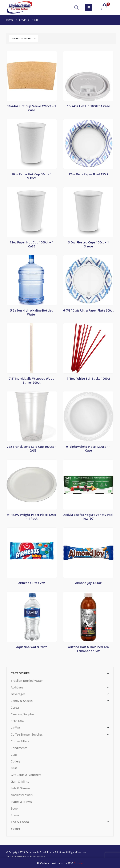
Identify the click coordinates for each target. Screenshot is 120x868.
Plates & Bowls (21, 802)
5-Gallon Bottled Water (27, 681)
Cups (14, 755)
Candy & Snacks (22, 701)
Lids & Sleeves (21, 788)
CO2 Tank (17, 721)
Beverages (18, 694)
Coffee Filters (20, 741)
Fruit (14, 768)
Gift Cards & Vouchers (26, 775)
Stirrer (15, 815)
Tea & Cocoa (20, 822)
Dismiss (79, 863)
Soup (14, 808)
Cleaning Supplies (23, 714)
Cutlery (16, 761)
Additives (17, 687)
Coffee (15, 728)
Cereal (15, 707)
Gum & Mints (20, 781)
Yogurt (15, 829)
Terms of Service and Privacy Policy (25, 856)
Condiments (19, 748)
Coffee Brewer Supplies (27, 734)
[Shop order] (24, 38)
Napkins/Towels (22, 795)
